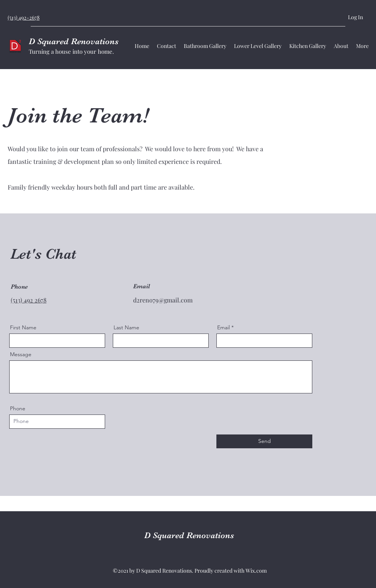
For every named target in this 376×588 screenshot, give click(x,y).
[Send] (264, 441)
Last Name (126, 327)
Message (21, 354)
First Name (23, 327)
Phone (18, 408)
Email (223, 327)
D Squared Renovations (74, 41)
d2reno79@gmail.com (163, 300)
